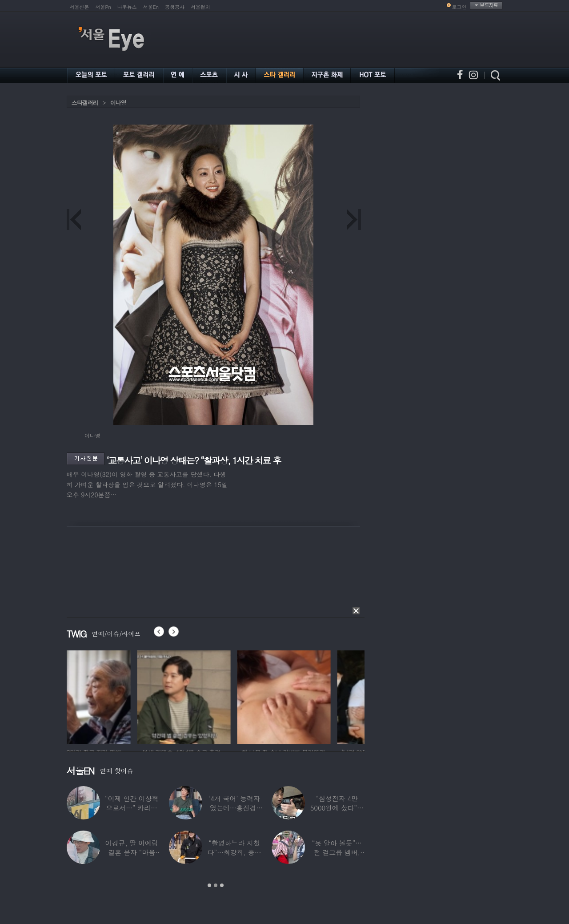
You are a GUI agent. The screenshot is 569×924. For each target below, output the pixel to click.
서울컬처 (200, 7)
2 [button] (216, 885)
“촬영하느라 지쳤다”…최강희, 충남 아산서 (234, 852)
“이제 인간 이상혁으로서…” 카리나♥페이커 (132, 808)
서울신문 (80, 7)
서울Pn (103, 7)
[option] (113, 696)
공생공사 (175, 7)
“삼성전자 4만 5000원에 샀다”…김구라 (337, 808)
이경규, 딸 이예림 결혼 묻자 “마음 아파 (132, 852)
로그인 (459, 7)
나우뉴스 (127, 7)
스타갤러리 (85, 103)
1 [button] (209, 885)
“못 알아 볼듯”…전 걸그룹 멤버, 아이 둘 (337, 852)
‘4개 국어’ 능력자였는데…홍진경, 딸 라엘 (234, 808)
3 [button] (222, 885)
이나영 (118, 103)
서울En (151, 7)
